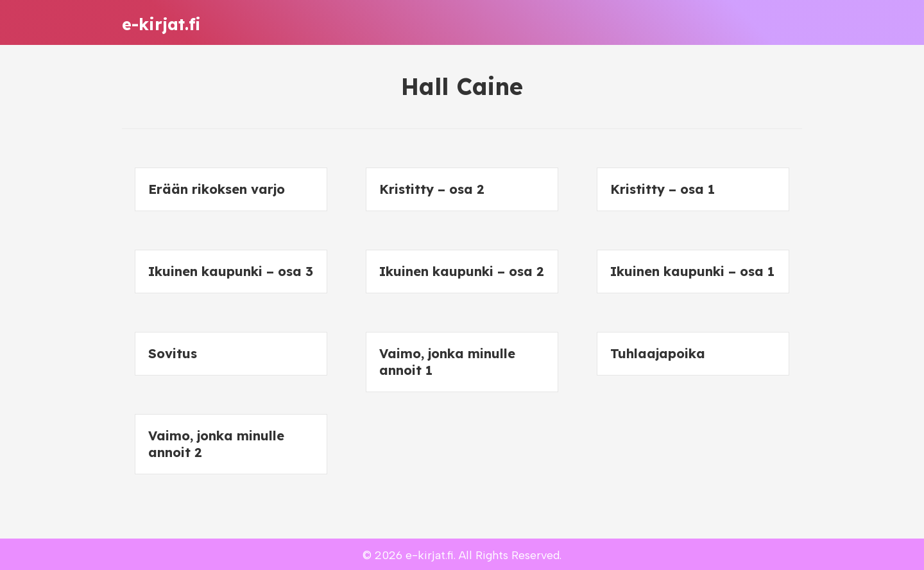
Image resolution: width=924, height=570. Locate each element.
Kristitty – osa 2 (432, 189)
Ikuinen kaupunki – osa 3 (231, 271)
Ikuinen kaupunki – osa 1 (692, 271)
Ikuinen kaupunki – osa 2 (462, 271)
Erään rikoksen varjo (217, 189)
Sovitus (173, 353)
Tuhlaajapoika (658, 353)
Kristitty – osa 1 (663, 189)
